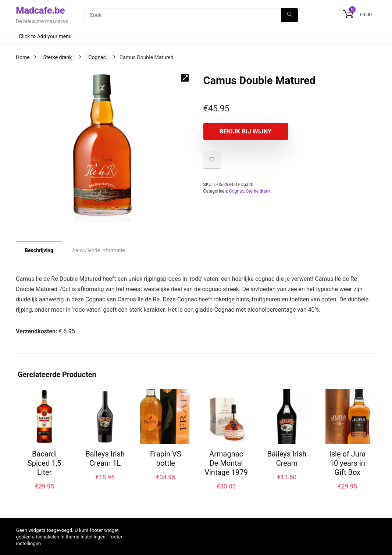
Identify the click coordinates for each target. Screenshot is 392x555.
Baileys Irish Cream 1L (105, 459)
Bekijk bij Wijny (246, 131)
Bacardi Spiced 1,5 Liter (44, 463)
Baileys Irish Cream (287, 459)
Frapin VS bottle (166, 459)
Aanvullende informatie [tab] (99, 250)
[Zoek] (290, 15)
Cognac (97, 57)
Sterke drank (58, 57)
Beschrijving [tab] (39, 250)
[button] (185, 78)
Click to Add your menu (45, 36)
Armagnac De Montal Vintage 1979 (226, 463)
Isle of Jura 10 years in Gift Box (347, 463)
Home (23, 57)
